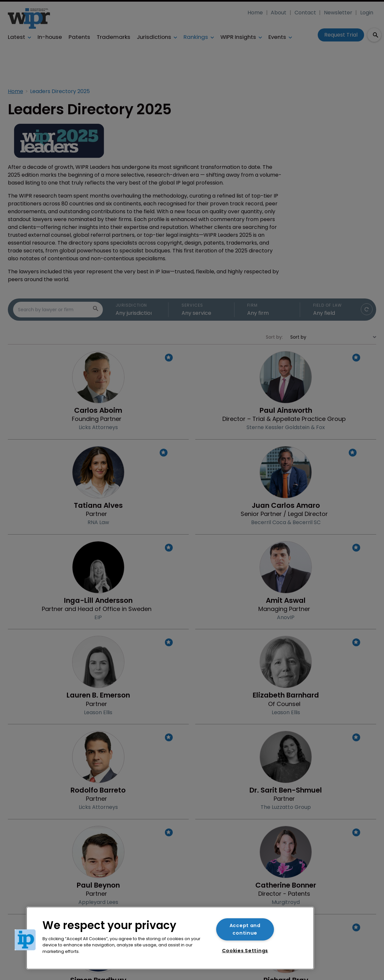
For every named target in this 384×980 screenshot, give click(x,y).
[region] (170, 938)
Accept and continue (245, 929)
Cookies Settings (245, 951)
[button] (25, 940)
